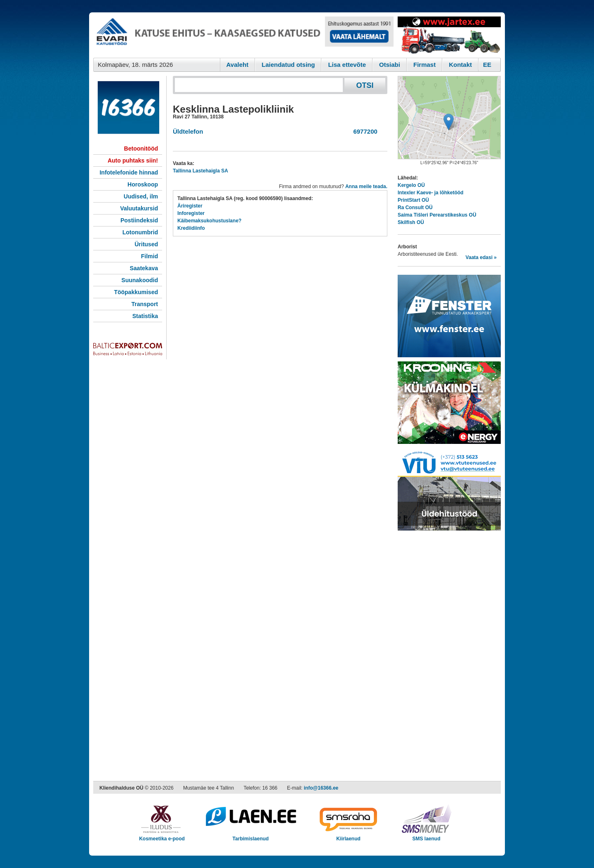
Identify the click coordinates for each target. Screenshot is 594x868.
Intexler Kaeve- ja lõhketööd (430, 193)
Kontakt (460, 65)
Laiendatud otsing (288, 65)
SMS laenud (426, 836)
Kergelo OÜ (411, 185)
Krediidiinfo (191, 228)
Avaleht (238, 65)
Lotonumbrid (140, 232)
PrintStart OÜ (413, 200)
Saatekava (144, 268)
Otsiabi (390, 65)
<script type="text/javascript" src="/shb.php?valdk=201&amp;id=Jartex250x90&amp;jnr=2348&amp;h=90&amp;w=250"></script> (449, 35)
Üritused (146, 244)
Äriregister (190, 206)
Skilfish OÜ (411, 222)
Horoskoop (143, 184)
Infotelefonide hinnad (129, 172)
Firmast (424, 65)
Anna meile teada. (366, 186)
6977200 (364, 131)
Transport (145, 304)
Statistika (145, 316)
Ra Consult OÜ (415, 208)
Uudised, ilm (141, 196)
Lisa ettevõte (347, 65)
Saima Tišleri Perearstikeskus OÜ (437, 215)
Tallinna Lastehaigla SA (200, 171)
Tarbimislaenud (251, 836)
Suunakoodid (140, 280)
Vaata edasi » (481, 257)
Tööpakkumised (136, 292)
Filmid (150, 256)
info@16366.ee (321, 788)
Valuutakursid (139, 208)
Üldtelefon (188, 131)
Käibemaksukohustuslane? (209, 221)
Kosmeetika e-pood (162, 836)
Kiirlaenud (348, 836)
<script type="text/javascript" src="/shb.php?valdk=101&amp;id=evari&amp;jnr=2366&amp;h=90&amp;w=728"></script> (243, 35)
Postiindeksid (139, 220)
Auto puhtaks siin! (133, 160)
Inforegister (191, 213)
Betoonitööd (141, 149)
